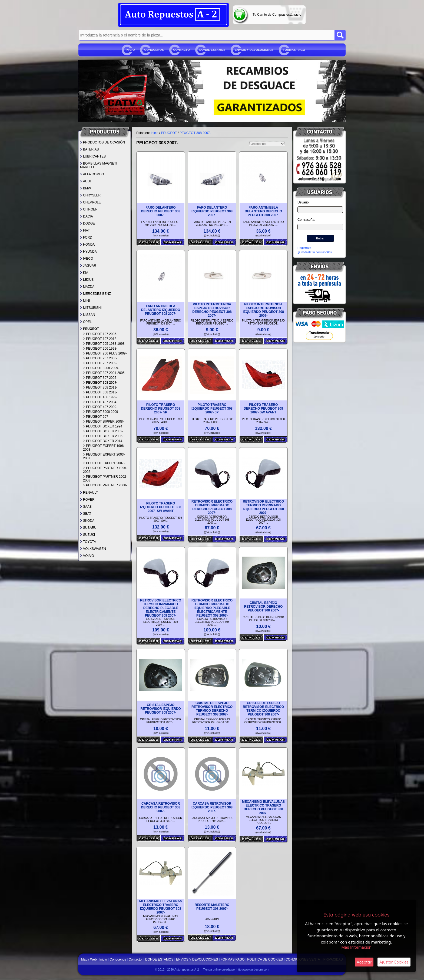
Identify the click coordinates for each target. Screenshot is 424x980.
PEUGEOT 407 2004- (100, 402)
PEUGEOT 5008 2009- (101, 412)
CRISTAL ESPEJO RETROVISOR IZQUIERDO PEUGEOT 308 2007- (160, 709)
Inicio (130, 50)
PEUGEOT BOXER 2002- (103, 431)
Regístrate (304, 248)
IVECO (87, 259)
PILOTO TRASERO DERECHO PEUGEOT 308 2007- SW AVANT (263, 409)
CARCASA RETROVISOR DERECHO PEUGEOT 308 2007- (160, 807)
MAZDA (87, 287)
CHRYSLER (90, 195)
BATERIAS (89, 149)
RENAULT (89, 493)
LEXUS (87, 280)
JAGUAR (88, 266)
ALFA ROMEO (92, 174)
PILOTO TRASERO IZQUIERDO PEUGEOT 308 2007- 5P (212, 409)
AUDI (85, 181)
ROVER (87, 500)
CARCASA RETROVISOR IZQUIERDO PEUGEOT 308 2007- (212, 807)
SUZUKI (87, 535)
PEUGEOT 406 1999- (100, 397)
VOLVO (87, 556)
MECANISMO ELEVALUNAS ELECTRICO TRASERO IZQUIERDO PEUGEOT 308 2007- (161, 907)
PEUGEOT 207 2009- (100, 363)
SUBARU (88, 528)
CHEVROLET (91, 202)
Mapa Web (89, 959)
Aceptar (364, 962)
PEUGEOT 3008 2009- (101, 368)
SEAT (86, 514)
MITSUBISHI (91, 308)
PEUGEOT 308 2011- (100, 387)
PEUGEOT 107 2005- (100, 334)
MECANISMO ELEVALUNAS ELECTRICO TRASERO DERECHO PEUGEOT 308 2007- (263, 807)
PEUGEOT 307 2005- (100, 378)
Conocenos (154, 50)
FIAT (85, 230)
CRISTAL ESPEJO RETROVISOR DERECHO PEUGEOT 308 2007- (264, 607)
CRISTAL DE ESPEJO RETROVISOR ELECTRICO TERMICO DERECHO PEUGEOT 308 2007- (212, 709)
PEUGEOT (90, 329)
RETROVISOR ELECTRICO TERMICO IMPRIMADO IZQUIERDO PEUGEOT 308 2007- (263, 507)
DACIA (87, 216)
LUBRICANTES (93, 156)
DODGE (87, 223)
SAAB (86, 507)
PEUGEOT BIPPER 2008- (103, 422)
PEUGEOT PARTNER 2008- (105, 485)
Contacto (182, 50)
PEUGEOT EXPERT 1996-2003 (104, 448)
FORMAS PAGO (294, 50)
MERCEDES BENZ (95, 294)
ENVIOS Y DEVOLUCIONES (254, 50)
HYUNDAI (89, 252)
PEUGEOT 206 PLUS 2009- (105, 353)
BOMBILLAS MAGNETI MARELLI (99, 165)
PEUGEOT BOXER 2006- (103, 436)
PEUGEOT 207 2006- (100, 358)
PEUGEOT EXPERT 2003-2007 (104, 456)
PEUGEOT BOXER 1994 (103, 426)
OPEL (86, 322)
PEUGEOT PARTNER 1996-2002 (105, 470)
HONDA (87, 245)
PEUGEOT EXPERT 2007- (104, 463)
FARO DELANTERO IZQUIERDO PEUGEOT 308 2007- (212, 211)
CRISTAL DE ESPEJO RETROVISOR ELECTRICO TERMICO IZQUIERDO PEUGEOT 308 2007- (263, 709)
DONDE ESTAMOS (212, 50)
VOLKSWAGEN (93, 549)
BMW (85, 188)
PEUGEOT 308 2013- (100, 392)
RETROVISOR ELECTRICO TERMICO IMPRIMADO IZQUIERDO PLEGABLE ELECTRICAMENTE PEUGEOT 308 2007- (212, 608)
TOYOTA (88, 542)
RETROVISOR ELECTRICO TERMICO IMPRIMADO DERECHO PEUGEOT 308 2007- (212, 507)
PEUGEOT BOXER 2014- (103, 441)
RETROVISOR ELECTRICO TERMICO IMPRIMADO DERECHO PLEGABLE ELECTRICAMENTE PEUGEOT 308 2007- (161, 608)
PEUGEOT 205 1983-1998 (104, 344)
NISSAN (88, 315)
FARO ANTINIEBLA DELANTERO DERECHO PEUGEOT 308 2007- (263, 211)
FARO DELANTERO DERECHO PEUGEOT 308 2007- (160, 211)
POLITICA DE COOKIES (265, 959)
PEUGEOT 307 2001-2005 (104, 373)
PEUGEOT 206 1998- (100, 349)
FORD (86, 238)
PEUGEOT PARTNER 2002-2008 (105, 479)
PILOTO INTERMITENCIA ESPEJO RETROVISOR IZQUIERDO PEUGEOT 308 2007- (263, 310)
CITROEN (89, 209)
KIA (84, 273)
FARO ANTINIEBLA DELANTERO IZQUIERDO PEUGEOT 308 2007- (161, 310)
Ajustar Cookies (394, 962)
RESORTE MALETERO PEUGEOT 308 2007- (212, 907)
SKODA (87, 521)
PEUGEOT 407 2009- (100, 407)
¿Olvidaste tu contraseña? (315, 252)
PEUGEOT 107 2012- (100, 339)
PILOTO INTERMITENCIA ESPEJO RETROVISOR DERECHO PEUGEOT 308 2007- (212, 310)
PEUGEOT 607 (96, 417)
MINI (85, 301)
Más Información (357, 947)
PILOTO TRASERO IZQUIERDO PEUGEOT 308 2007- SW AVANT (161, 507)
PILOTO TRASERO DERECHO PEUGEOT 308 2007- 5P (160, 409)
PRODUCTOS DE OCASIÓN (102, 142)
